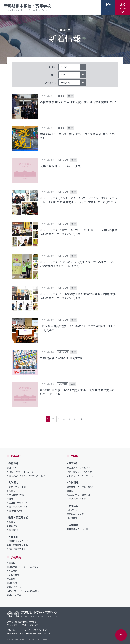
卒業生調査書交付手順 (17, 545)
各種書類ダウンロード (17, 541)
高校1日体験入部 (15, 511)
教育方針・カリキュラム (78, 468)
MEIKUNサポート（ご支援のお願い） (24, 591)
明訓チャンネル (14, 595)
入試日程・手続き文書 (17, 503)
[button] (108, 7)
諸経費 (10, 499)
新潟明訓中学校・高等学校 (27, 7)
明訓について (13, 468)
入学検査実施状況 (15, 495)
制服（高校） (13, 530)
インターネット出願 (16, 487)
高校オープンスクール (17, 507)
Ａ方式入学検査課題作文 (78, 495)
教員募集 (11, 579)
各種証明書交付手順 (16, 549)
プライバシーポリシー (41, 630)
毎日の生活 (72, 510)
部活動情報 (12, 526)
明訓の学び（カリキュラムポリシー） (25, 567)
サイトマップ (25, 630)
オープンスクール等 (76, 499)
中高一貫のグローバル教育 (80, 472)
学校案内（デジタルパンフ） (20, 472)
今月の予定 (12, 571)
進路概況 (11, 522)
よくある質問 (13, 575)
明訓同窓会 (12, 583)
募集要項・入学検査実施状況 (81, 487)
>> (81, 419)
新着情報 (11, 563)
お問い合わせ (11, 630)
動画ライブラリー (15, 587)
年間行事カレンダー (76, 514)
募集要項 (11, 491)
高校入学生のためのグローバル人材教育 (26, 476)
